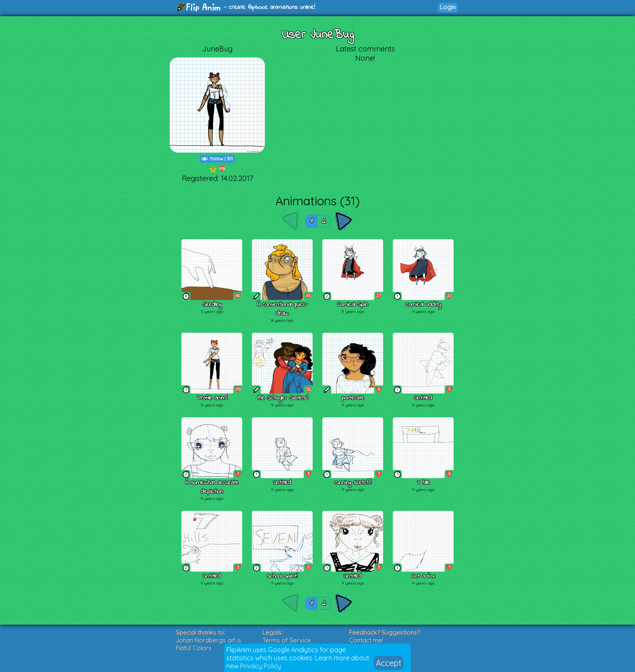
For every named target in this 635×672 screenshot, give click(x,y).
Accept (389, 663)
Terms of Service (287, 640)
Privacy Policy (261, 666)
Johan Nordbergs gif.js (209, 640)
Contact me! (366, 640)
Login (448, 7)
